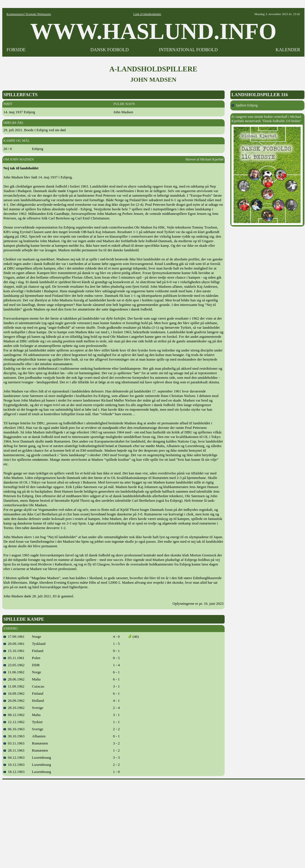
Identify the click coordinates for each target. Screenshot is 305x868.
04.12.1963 (14, 757)
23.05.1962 (14, 665)
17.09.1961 (14, 636)
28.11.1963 (14, 750)
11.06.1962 (14, 672)
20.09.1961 (14, 644)
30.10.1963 (14, 736)
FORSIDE (16, 50)
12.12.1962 (14, 722)
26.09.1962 (14, 701)
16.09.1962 (14, 693)
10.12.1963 (14, 765)
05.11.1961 (14, 658)
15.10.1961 (14, 651)
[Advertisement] (154, 822)
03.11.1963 (14, 743)
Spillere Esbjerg (245, 105)
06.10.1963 (14, 729)
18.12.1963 (14, 772)
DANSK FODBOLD (110, 50)
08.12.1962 (14, 715)
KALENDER (288, 50)
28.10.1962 (14, 708)
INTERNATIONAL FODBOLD (188, 50)
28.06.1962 (14, 679)
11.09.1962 (14, 686)
